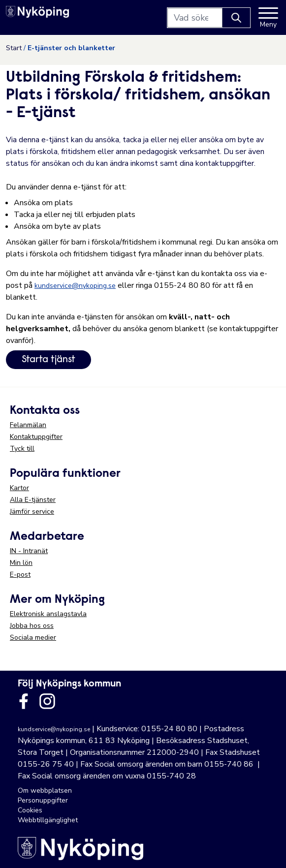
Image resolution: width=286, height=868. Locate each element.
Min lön (21, 563)
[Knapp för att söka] (236, 18)
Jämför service (32, 511)
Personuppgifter (43, 800)
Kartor (19, 488)
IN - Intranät (29, 551)
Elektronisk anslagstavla (48, 614)
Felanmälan (28, 425)
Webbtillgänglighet (48, 820)
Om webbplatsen (45, 790)
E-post (20, 574)
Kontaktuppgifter (36, 437)
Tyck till (22, 449)
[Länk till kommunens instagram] (47, 701)
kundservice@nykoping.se (75, 286)
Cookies (30, 810)
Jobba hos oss (32, 626)
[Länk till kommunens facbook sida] (24, 701)
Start (14, 48)
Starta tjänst (48, 360)
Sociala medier (33, 637)
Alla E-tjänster (33, 500)
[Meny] (268, 18)
